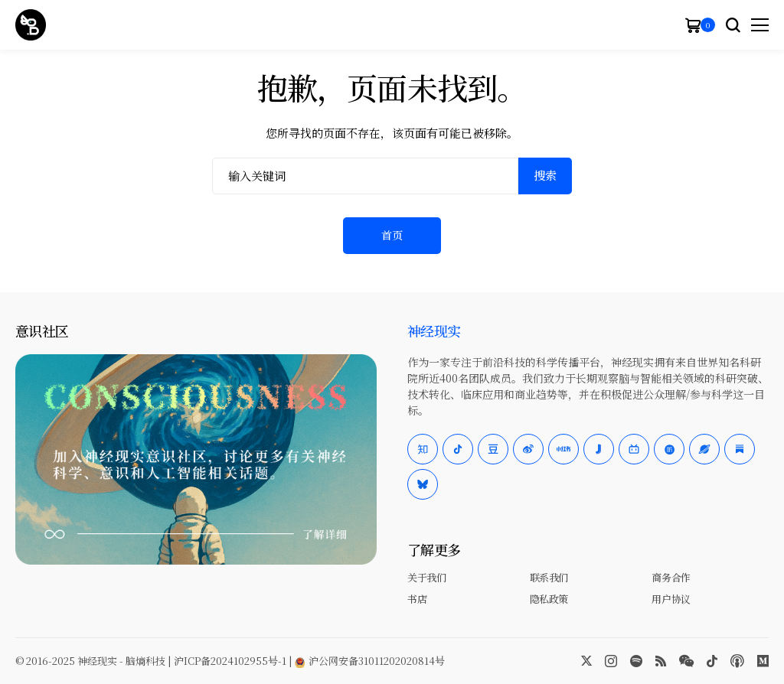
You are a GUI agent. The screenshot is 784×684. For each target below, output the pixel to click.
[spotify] (636, 661)
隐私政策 (549, 599)
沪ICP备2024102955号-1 (230, 661)
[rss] (661, 661)
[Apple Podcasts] (737, 661)
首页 (392, 235)
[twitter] (586, 661)
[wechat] (686, 661)
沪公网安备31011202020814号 (370, 661)
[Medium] (763, 661)
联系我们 (549, 577)
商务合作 (671, 577)
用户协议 (671, 599)
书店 (417, 599)
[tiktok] (712, 661)
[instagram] (611, 661)
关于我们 (426, 577)
